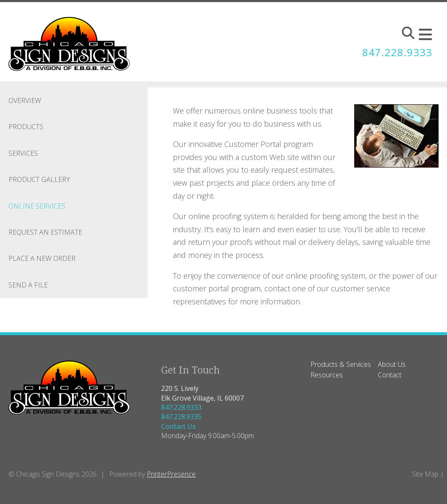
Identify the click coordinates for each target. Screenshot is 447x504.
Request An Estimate (45, 232)
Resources (327, 375)
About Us (392, 364)
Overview (25, 100)
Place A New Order (42, 258)
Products (26, 127)
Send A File (28, 285)
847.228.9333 (397, 52)
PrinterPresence (171, 474)
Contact (390, 375)
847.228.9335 (181, 417)
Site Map (425, 474)
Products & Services (341, 364)
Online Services (37, 206)
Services (23, 153)
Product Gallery (39, 179)
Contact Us (178, 426)
